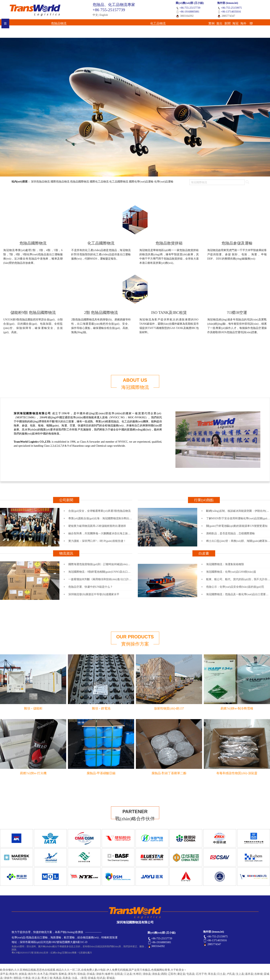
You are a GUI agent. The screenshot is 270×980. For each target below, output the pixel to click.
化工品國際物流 (119, 182)
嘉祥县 (249, 974)
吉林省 (258, 974)
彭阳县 (119, 974)
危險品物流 (54, 24)
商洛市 (13, 974)
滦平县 (4, 974)
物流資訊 (66, 553)
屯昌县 (190, 974)
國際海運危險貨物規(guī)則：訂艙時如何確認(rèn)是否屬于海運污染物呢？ (113, 564)
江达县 (128, 974)
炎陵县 (23, 974)
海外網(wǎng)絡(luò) (220, 26)
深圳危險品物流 (40, 182)
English (104, 15)
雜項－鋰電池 (101, 708)
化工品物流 (87, 24)
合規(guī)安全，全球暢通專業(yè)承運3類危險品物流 (99, 511)
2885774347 (226, 16)
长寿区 (137, 974)
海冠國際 (194, 24)
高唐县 (67, 978)
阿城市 (53, 974)
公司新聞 (66, 500)
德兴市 (32, 974)
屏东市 (72, 974)
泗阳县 (17, 978)
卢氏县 (231, 974)
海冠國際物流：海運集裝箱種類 (225, 564)
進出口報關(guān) (143, 24)
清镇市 (100, 974)
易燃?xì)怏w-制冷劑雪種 (237, 708)
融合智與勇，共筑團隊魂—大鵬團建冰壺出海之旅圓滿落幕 (103, 533)
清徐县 (147, 974)
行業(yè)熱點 (204, 500)
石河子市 (201, 974)
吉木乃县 (43, 974)
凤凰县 (57, 978)
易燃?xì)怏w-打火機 (33, 773)
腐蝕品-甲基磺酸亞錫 (101, 773)
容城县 (92, 978)
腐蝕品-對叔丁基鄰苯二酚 (169, 773)
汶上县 (240, 974)
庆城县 (91, 974)
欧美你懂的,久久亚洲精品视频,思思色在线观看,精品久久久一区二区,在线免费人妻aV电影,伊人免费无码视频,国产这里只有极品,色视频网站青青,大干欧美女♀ (93, 970)
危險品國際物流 (80, 182)
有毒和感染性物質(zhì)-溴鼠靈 (237, 773)
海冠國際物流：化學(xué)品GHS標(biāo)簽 (231, 572)
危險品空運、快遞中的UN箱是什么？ (91, 587)
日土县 (221, 974)
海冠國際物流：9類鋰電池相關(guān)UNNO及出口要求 (101, 572)
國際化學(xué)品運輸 (141, 182)
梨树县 (63, 974)
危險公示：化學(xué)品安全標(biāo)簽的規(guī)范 (235, 587)
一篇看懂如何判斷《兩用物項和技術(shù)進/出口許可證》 (103, 579)
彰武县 (101, 978)
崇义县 (36, 978)
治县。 (76, 978)
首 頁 (24, 24)
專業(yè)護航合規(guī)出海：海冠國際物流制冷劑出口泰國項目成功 (108, 518)
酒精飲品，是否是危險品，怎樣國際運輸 (230, 533)
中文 (95, 15)
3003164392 (185, 16)
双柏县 (81, 974)
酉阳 (164, 974)
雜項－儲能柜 (33, 708)
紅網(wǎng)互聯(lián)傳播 (63, 953)
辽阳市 (172, 974)
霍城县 (111, 978)
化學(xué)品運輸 (164, 182)
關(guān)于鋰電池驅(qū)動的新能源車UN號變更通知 (237, 526)
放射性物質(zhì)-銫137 (169, 708)
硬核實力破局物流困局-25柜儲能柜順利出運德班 (97, 526)
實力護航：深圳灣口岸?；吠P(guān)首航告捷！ (97, 541)
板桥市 (109, 974)
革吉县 (212, 974)
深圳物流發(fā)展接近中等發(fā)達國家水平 (94, 594)
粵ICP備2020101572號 (23, 953)
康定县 (181, 974)
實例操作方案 (117, 24)
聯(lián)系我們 (246, 24)
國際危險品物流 (60, 182)
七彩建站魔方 (85, 953)
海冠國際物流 (135, 387)
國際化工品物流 (99, 182)
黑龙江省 (47, 978)
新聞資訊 (168, 24)
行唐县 (27, 978)
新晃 (84, 978)
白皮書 (204, 553)
